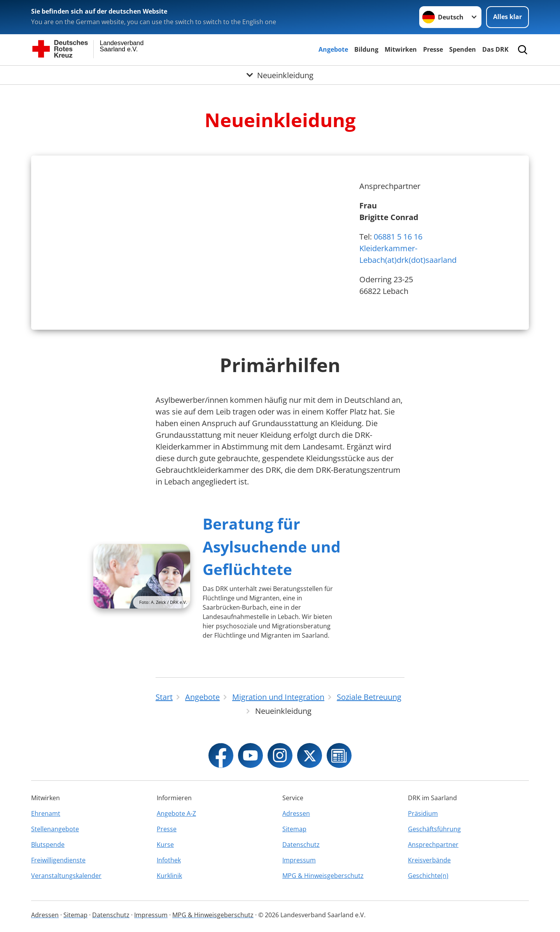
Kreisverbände (429, 860)
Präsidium (423, 813)
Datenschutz (301, 845)
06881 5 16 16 (398, 237)
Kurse (165, 845)
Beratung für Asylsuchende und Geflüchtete (272, 546)
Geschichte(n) (428, 876)
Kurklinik (169, 876)
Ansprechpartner (433, 845)
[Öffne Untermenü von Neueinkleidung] (280, 75)
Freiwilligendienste (58, 860)
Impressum (299, 860)
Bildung (366, 49)
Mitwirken (401, 49)
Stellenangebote (55, 829)
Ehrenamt (46, 813)
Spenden (463, 49)
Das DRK (495, 49)
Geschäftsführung (434, 829)
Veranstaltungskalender (66, 876)
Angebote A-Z (176, 813)
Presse (433, 49)
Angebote (333, 49)
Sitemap (294, 829)
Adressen (296, 813)
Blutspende (48, 845)
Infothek (169, 860)
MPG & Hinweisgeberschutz (323, 876)
